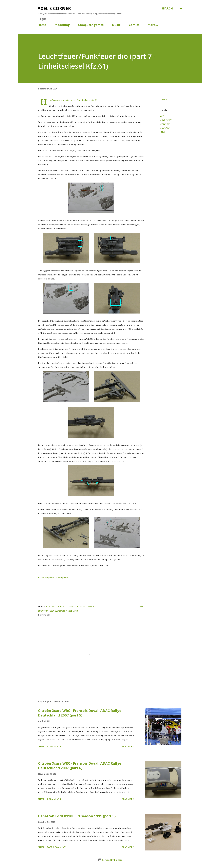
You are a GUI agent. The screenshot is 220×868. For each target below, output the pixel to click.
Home (42, 25)
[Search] (167, 8)
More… (153, 25)
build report (166, 120)
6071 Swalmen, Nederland (64, 611)
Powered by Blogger (110, 860)
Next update (62, 578)
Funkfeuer (165, 124)
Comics (134, 25)
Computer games (91, 25)
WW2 (163, 132)
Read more (128, 746)
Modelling (62, 25)
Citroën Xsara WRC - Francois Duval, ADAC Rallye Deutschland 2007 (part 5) (80, 713)
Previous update (46, 578)
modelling (165, 128)
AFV (162, 116)
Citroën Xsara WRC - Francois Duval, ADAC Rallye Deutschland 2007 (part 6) (80, 766)
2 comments (54, 799)
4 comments (54, 746)
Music (116, 25)
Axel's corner (54, 8)
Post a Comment (56, 847)
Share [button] (164, 99)
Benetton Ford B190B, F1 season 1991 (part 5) (77, 816)
